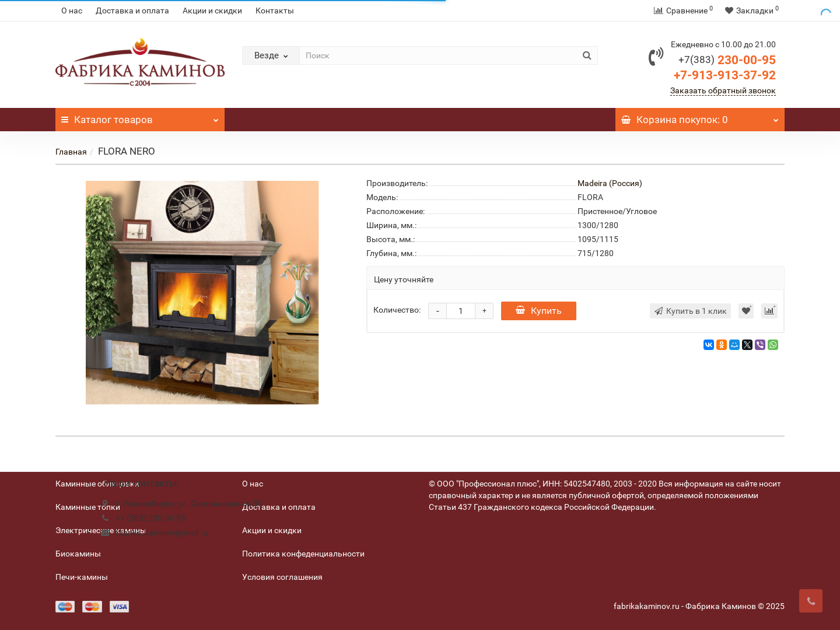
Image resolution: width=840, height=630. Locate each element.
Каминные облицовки (97, 484)
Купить (539, 311)
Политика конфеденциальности (303, 554)
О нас (72, 10)
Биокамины (78, 554)
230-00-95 (727, 60)
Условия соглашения (282, 577)
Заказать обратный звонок (723, 90)
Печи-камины (82, 577)
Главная (71, 152)
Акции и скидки (212, 10)
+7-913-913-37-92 (725, 75)
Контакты (275, 10)
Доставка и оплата (132, 10)
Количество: (397, 310)
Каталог (140, 117)
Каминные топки (88, 507)
